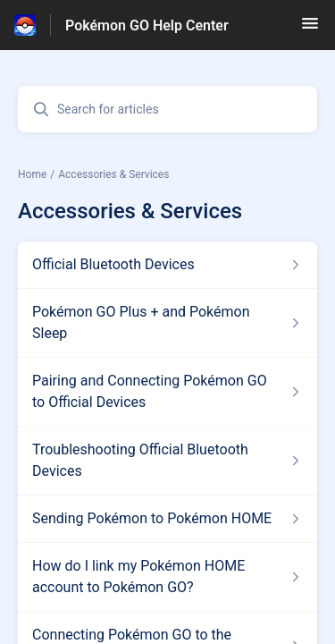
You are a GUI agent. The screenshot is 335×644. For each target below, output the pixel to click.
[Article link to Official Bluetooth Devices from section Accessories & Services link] (167, 265)
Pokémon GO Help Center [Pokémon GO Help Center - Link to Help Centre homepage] (147, 25)
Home (32, 174)
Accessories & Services (113, 174)
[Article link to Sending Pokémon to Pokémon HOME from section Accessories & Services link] (167, 519)
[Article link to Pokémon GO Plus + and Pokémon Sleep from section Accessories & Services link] (167, 323)
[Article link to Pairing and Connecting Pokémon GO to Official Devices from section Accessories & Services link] (167, 392)
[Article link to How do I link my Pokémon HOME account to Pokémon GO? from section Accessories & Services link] (167, 577)
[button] (310, 29)
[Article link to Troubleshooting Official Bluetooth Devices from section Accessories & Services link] (167, 461)
